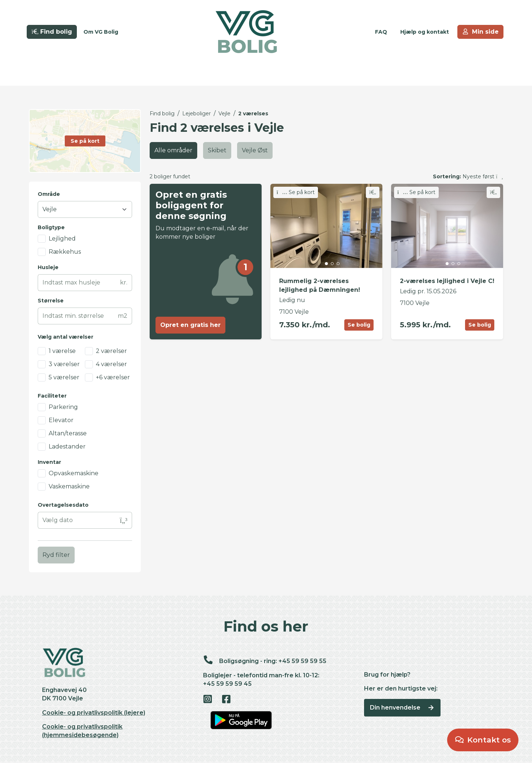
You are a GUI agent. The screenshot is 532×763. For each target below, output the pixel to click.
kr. (124, 282)
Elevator (61, 420)
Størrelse (51, 301)
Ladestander (67, 446)
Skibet (217, 150)
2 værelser (111, 351)
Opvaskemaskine (74, 473)
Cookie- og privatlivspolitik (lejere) (94, 713)
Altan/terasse (68, 433)
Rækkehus (65, 252)
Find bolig (162, 113)
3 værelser (64, 364)
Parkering (63, 407)
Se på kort (296, 192)
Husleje (48, 267)
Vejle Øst (255, 150)
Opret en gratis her (190, 325)
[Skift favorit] (373, 192)
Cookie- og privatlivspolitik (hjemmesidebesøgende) (82, 731)
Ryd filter (56, 555)
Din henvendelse (402, 708)
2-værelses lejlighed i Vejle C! (447, 281)
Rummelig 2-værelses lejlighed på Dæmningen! (320, 285)
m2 (123, 316)
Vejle (224, 113)
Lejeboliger (196, 113)
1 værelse (62, 351)
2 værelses (253, 113)
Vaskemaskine (69, 486)
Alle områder (173, 150)
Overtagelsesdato (63, 505)
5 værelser (64, 377)
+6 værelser (113, 377)
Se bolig (359, 325)
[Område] (85, 209)
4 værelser (111, 364)
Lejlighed (62, 239)
